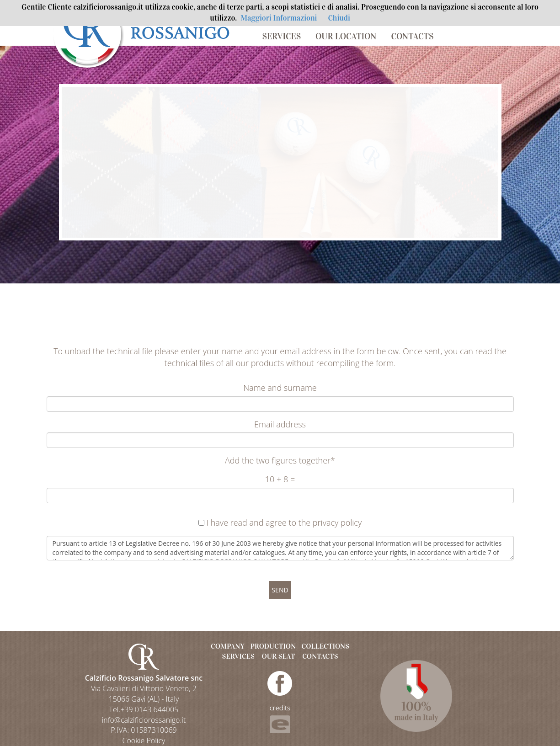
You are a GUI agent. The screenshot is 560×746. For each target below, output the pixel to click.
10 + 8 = (280, 479)
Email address (280, 424)
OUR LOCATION (346, 36)
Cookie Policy (144, 741)
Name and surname (280, 388)
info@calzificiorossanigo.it (144, 720)
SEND (280, 590)
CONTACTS (412, 36)
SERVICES (282, 36)
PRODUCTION (273, 646)
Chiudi (339, 18)
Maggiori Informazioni (279, 18)
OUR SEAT (279, 656)
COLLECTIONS (325, 646)
